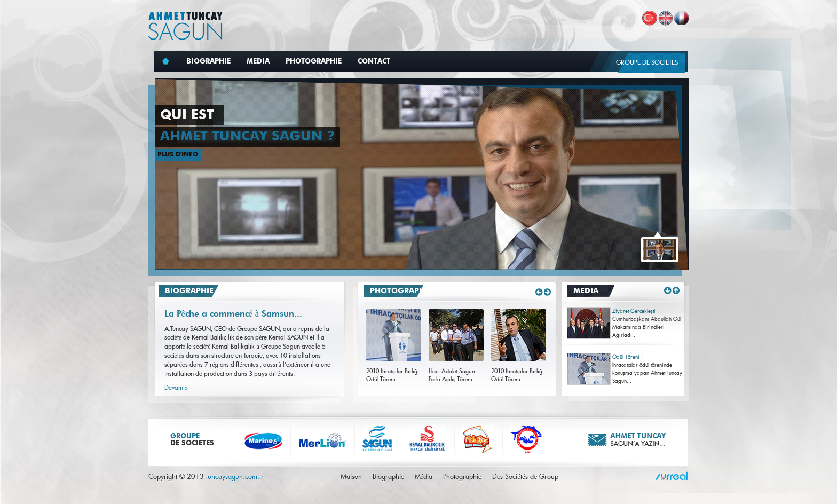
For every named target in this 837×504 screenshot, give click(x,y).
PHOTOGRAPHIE (314, 62)
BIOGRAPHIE (208, 62)
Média (424, 476)
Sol (539, 292)
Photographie (462, 476)
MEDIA (258, 62)
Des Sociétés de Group (525, 476)
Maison (351, 476)
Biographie (388, 476)
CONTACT (374, 62)
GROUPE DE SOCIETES (647, 62)
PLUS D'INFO (178, 155)
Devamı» (176, 387)
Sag (548, 292)
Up (676, 290)
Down (668, 290)
